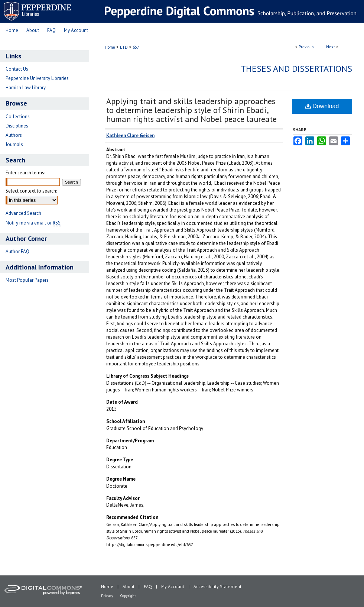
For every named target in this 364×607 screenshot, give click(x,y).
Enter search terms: (25, 173)
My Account (173, 586)
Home (110, 47)
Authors (14, 135)
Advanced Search (23, 213)
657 (136, 47)
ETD (124, 47)
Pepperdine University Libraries (37, 78)
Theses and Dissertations (296, 69)
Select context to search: (31, 191)
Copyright (128, 596)
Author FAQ (17, 251)
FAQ (148, 586)
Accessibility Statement (217, 586)
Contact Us (17, 69)
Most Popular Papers (27, 280)
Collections (18, 117)
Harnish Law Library (26, 88)
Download (322, 106)
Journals (14, 144)
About (129, 586)
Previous (306, 47)
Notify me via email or (33, 223)
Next (331, 47)
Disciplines (17, 126)
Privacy (107, 596)
